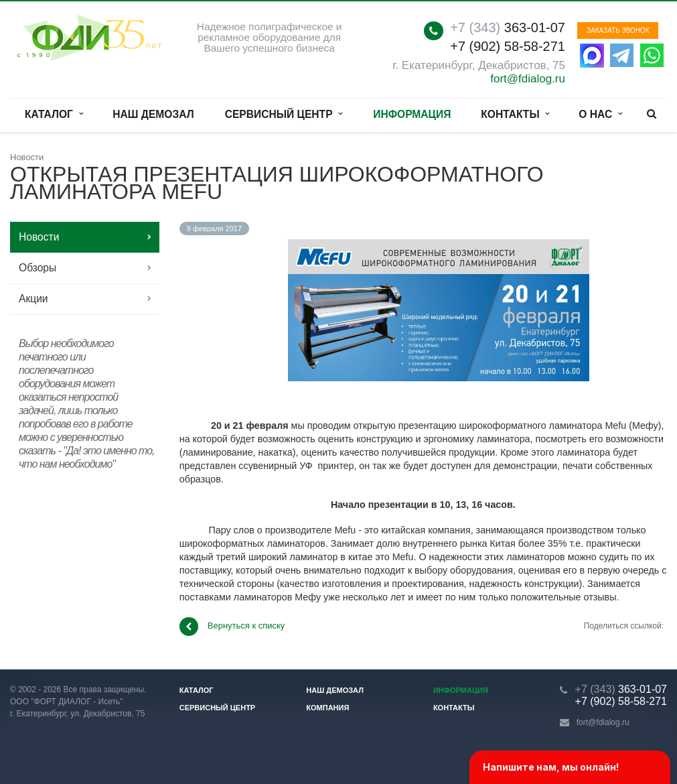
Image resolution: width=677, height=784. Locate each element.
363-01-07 (508, 27)
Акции (33, 299)
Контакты (515, 115)
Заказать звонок (618, 30)
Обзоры (37, 268)
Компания (327, 708)
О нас (600, 115)
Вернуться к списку (232, 627)
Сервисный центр (284, 115)
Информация (412, 114)
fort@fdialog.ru (528, 79)
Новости (39, 237)
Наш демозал (153, 114)
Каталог (54, 115)
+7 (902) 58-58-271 (508, 46)
